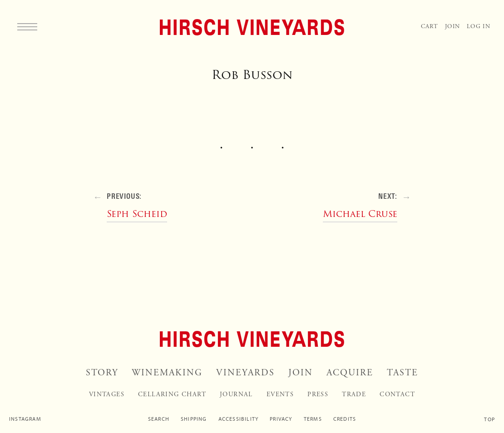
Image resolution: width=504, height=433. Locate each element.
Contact (397, 394)
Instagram (25, 419)
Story (102, 373)
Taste (403, 373)
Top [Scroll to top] (489, 419)
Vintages (107, 394)
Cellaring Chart (172, 394)
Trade (354, 394)
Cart (430, 27)
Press (318, 394)
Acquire (350, 373)
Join (452, 27)
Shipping (194, 419)
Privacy (281, 419)
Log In (479, 27)
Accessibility (239, 419)
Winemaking (167, 373)
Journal (236, 394)
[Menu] (27, 26)
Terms (313, 419)
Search (159, 419)
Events (280, 394)
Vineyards (245, 373)
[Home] (252, 27)
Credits (345, 419)
